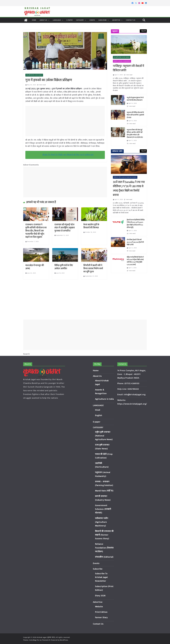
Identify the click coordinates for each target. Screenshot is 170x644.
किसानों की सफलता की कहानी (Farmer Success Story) (104, 535)
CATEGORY (80, 20)
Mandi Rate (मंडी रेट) (104, 491)
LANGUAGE (57, 20)
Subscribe (103, 20)
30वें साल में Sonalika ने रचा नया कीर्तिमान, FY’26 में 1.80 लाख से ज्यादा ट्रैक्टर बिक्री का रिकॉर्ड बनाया (129, 189)
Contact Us (131, 20)
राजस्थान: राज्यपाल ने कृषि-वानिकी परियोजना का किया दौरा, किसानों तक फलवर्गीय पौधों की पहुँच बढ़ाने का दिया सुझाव (36, 231)
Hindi (98, 410)
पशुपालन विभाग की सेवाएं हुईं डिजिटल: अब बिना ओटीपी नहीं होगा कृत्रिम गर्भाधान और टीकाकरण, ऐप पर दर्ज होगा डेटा (135, 134)
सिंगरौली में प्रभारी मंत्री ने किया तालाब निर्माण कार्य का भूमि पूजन (93, 268)
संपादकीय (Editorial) (104, 557)
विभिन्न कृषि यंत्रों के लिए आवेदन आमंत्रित (64, 267)
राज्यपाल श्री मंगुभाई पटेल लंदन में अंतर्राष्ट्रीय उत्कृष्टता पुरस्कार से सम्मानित (65, 228)
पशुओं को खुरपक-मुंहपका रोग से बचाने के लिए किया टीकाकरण (135, 99)
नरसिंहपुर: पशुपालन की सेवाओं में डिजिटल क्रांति (128, 68)
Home (34, 20)
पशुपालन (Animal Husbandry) (122, 61)
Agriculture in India (104, 399)
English (99, 415)
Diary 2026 (100, 596)
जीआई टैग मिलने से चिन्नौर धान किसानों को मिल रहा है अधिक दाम (68, 155)
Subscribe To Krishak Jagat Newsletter (101, 577)
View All (143, 31)
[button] (48, 20)
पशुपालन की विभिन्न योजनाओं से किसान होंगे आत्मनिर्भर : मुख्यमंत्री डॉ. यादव (135, 115)
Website (99, 607)
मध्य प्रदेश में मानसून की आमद (35, 267)
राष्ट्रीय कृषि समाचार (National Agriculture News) (104, 436)
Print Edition (101, 612)
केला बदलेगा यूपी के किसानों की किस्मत (91, 226)
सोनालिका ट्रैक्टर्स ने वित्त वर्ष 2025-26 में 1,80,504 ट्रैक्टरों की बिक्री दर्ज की (135, 242)
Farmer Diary (101, 618)
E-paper (70, 20)
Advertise (116, 20)
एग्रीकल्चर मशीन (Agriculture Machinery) (125, 177)
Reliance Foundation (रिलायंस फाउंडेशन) (104, 548)
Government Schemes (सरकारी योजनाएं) (103, 509)
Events (92, 20)
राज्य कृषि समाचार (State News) (34, 75)
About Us (43, 20)
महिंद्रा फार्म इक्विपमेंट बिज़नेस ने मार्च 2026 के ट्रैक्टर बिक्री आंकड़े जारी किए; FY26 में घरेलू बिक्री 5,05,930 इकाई (135, 261)
